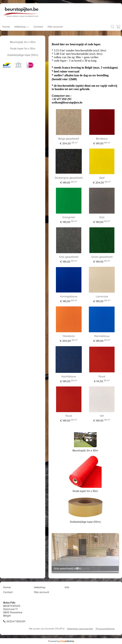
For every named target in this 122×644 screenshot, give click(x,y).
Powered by (61, 641)
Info (67, 587)
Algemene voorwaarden (80, 629)
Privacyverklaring (105, 629)
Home (6, 27)
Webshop (22, 27)
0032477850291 (16, 621)
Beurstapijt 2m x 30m (23, 42)
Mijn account (55, 27)
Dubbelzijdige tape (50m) (23, 55)
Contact (38, 27)
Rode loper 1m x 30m (23, 49)
